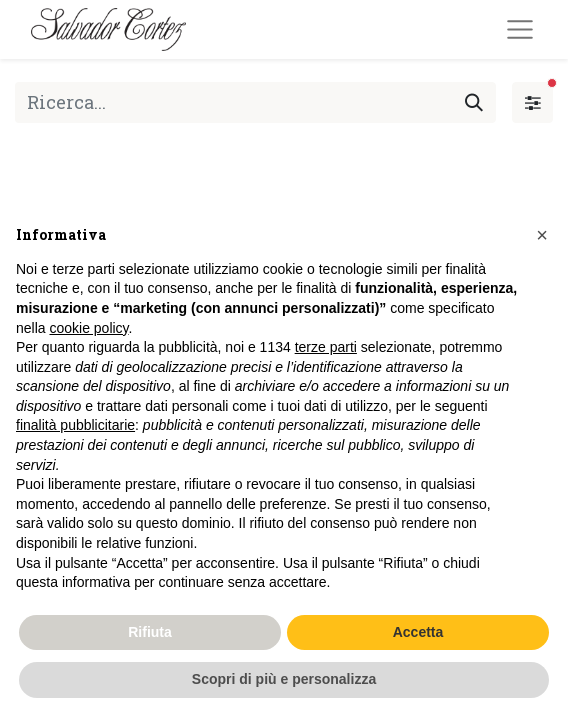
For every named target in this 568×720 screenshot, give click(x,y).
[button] (542, 235)
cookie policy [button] (88, 328)
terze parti (326, 347)
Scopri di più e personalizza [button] (284, 679)
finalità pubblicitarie (75, 425)
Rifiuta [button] (150, 632)
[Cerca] (474, 102)
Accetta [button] (418, 632)
